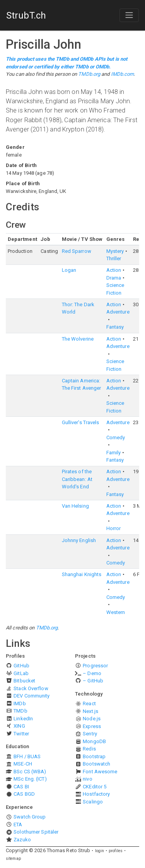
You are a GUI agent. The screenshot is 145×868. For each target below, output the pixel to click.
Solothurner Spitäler (36, 832)
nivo (87, 779)
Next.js (90, 711)
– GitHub (93, 681)
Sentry (90, 734)
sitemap (13, 859)
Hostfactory (96, 794)
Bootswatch (96, 764)
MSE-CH (23, 764)
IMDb (20, 703)
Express (92, 726)
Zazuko (22, 840)
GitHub (21, 666)
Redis (89, 749)
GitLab (21, 673)
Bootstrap (94, 756)
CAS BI (21, 787)
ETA (18, 825)
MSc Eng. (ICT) (30, 779)
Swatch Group (30, 817)
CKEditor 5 (95, 787)
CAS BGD (24, 794)
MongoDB (94, 741)
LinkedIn (23, 719)
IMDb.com (123, 74)
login (100, 851)
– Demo (92, 673)
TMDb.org (89, 74)
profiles (116, 851)
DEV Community (32, 696)
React (89, 703)
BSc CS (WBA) (30, 772)
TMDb (20, 711)
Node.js (92, 719)
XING (19, 726)
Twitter (21, 734)
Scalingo (93, 802)
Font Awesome (100, 772)
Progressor (95, 666)
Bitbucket (24, 681)
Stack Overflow (31, 688)
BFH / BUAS (27, 756)
